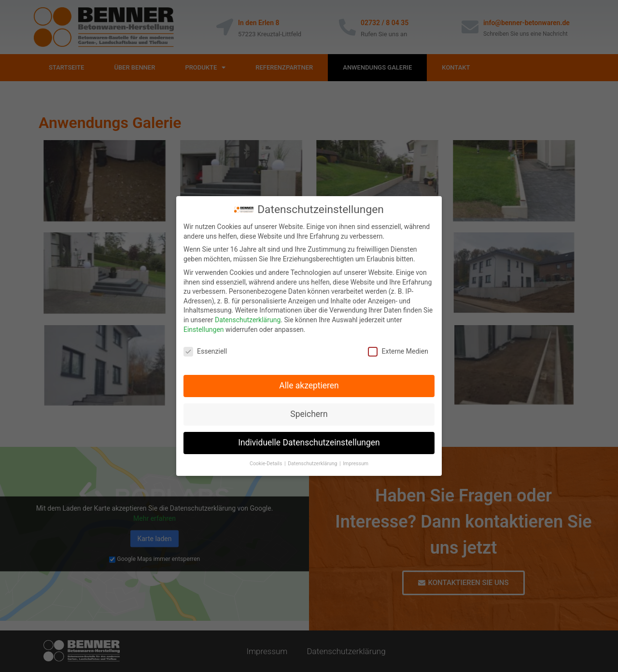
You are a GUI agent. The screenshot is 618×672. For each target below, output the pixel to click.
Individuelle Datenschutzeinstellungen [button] (309, 443)
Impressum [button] (356, 464)
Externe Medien (398, 351)
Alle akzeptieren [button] (309, 386)
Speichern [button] (309, 414)
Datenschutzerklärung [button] (313, 464)
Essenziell (205, 351)
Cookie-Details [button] (267, 464)
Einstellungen (204, 329)
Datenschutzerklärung (248, 320)
